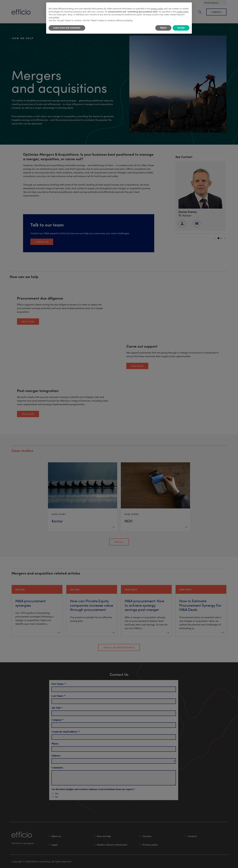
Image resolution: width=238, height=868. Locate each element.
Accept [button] (181, 28)
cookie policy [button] (183, 12)
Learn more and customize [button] (67, 28)
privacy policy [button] (157, 9)
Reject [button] (163, 28)
